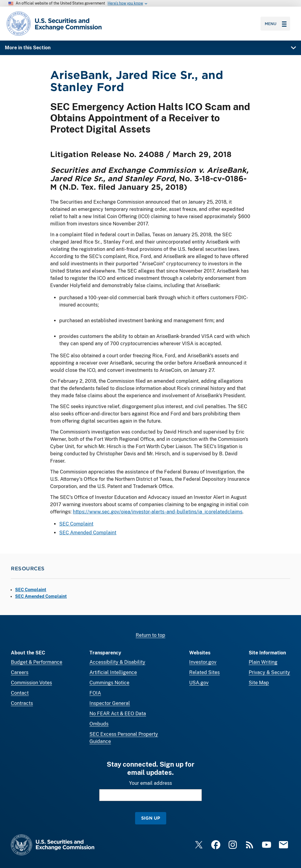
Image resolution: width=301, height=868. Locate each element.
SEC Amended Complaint (88, 533)
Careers (20, 672)
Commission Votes (31, 683)
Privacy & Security (269, 672)
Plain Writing (263, 662)
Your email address (150, 783)
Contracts (22, 703)
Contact (20, 693)
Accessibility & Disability (117, 662)
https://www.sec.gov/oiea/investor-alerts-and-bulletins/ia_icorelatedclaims (158, 512)
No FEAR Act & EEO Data (118, 714)
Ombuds (99, 724)
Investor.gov (203, 662)
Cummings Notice (109, 683)
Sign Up (151, 818)
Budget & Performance (37, 662)
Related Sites (204, 672)
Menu (276, 24)
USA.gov (199, 683)
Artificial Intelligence (113, 672)
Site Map (259, 683)
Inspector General (110, 703)
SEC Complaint (76, 524)
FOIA (95, 693)
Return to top (150, 635)
